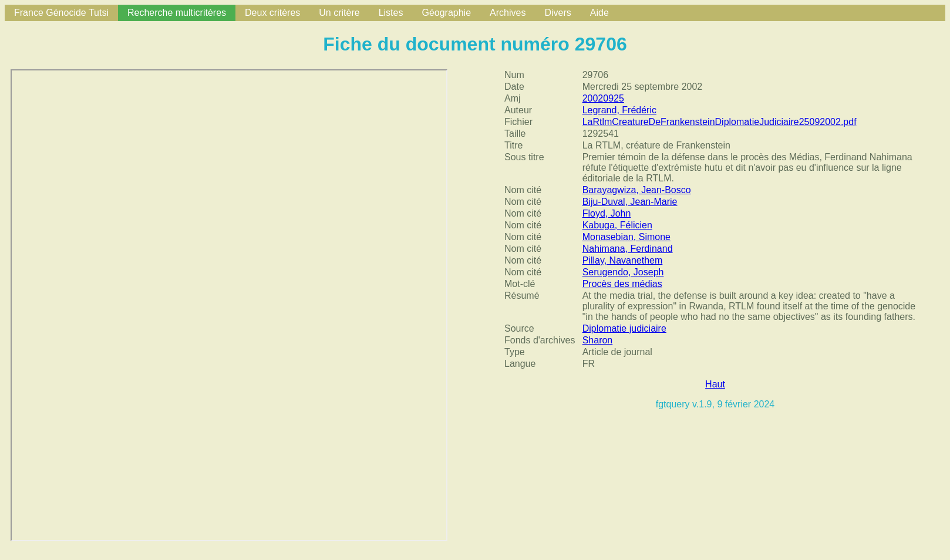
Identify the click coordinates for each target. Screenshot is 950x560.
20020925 (603, 98)
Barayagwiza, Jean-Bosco (637, 190)
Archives (508, 13)
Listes (391, 13)
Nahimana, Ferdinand (628, 249)
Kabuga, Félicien (617, 225)
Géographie (446, 13)
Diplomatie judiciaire (624, 328)
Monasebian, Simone (626, 237)
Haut (715, 384)
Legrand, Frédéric (619, 110)
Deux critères (272, 13)
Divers (557, 13)
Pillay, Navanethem (623, 260)
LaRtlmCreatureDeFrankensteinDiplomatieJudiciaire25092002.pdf (720, 122)
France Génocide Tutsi (61, 13)
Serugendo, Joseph (623, 272)
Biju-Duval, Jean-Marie (630, 202)
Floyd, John (607, 213)
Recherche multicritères (177, 13)
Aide (599, 13)
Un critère (339, 13)
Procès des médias (622, 284)
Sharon (598, 340)
